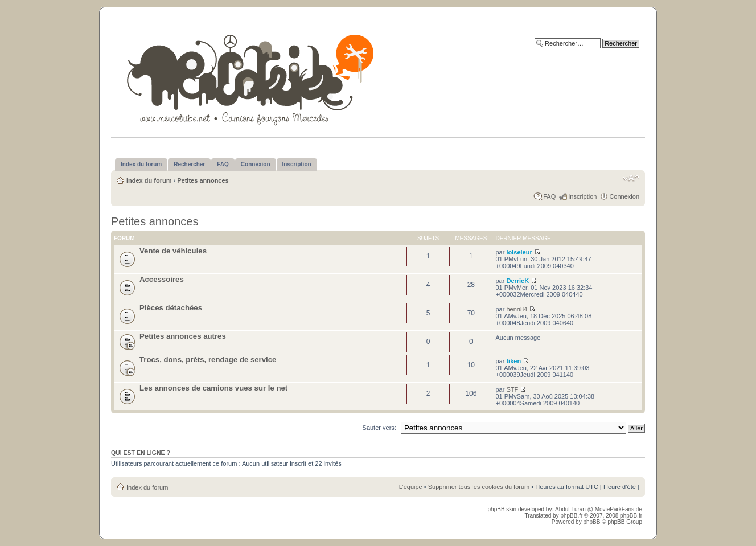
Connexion (624, 196)
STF (512, 389)
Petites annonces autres (183, 336)
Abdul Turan (571, 509)
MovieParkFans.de (619, 509)
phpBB (591, 522)
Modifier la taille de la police (631, 178)
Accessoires (162, 279)
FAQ (549, 196)
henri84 (517, 309)
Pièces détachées (171, 308)
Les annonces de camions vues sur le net (213, 388)
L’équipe (411, 487)
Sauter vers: (379, 428)
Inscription (582, 196)
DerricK (517, 281)
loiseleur (519, 252)
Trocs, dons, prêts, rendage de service (208, 360)
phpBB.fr (571, 516)
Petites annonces (203, 180)
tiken (513, 361)
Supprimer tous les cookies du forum (479, 487)
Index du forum (149, 180)
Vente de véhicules (173, 251)
